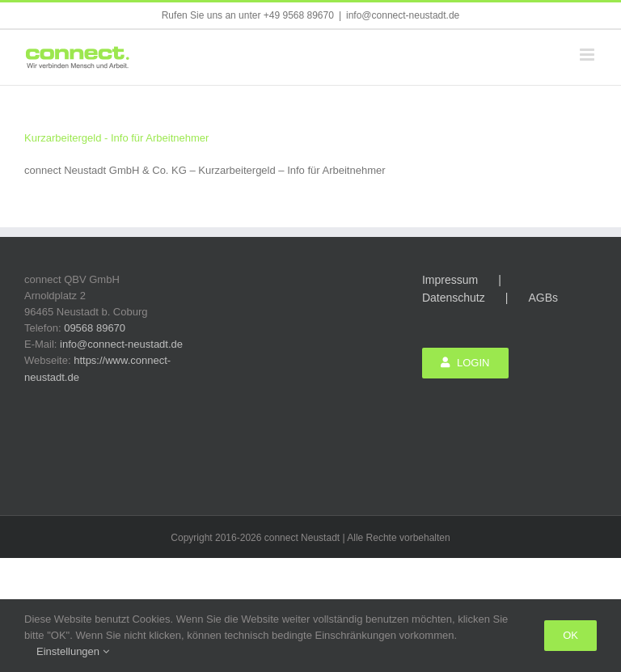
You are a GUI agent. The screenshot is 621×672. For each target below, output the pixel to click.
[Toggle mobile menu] (588, 55)
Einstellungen (73, 651)
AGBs (543, 298)
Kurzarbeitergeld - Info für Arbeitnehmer (116, 138)
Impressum (450, 280)
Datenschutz (454, 298)
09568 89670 (95, 328)
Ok (570, 635)
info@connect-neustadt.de (403, 15)
